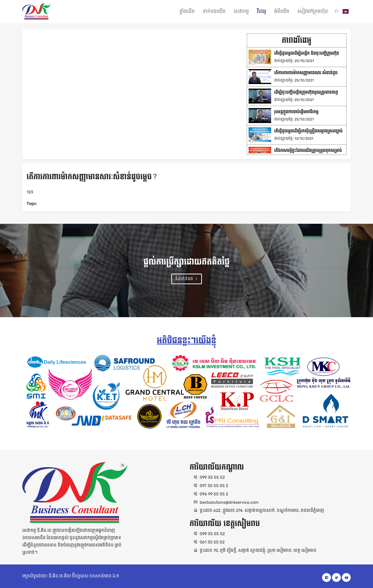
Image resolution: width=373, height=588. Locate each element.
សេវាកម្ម (241, 11)
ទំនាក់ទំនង (187, 279)
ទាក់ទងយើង (214, 11)
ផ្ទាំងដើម (187, 11)
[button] (336, 12)
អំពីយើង (282, 11)
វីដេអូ (262, 11)
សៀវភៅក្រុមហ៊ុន (313, 11)
